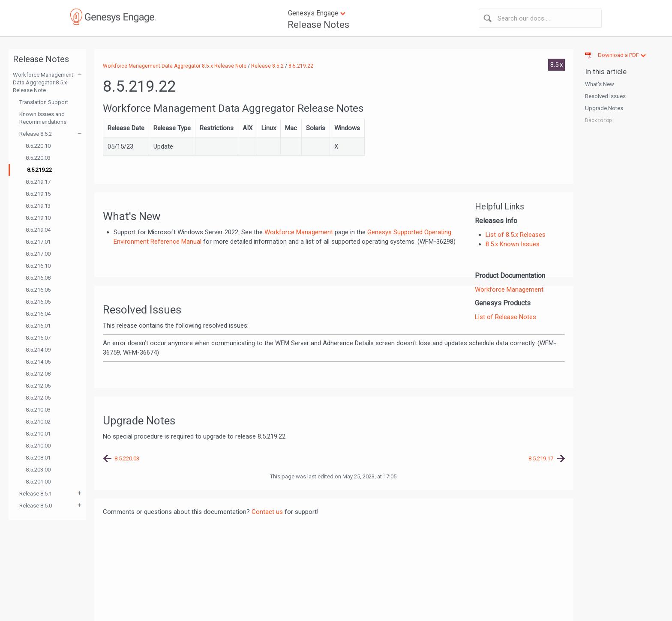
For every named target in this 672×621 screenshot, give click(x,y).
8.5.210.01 (38, 434)
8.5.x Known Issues (513, 244)
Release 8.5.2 (36, 134)
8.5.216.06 (38, 290)
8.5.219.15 (38, 194)
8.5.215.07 (38, 338)
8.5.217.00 (38, 254)
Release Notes (318, 25)
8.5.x (556, 65)
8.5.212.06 (38, 386)
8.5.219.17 (38, 182)
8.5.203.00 (38, 470)
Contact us (267, 512)
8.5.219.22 (39, 170)
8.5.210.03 (38, 410)
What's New (600, 84)
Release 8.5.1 (36, 494)
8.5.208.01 (38, 458)
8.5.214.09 (38, 350)
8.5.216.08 (38, 278)
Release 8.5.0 (36, 506)
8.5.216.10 (38, 266)
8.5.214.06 (38, 362)
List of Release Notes (505, 317)
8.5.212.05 (38, 398)
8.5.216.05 (38, 302)
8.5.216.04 (38, 314)
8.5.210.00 (38, 446)
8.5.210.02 (38, 422)
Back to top (598, 120)
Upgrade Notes (604, 108)
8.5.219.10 (38, 218)
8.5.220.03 (38, 158)
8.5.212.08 (38, 374)
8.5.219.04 (38, 230)
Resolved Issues (605, 96)
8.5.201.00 (38, 482)
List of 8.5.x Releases (516, 235)
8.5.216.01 (38, 326)
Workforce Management (509, 290)
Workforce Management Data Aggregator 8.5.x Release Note (43, 82)
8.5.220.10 (38, 146)
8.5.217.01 (38, 242)
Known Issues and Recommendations (43, 118)
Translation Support (44, 102)
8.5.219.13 (38, 206)
